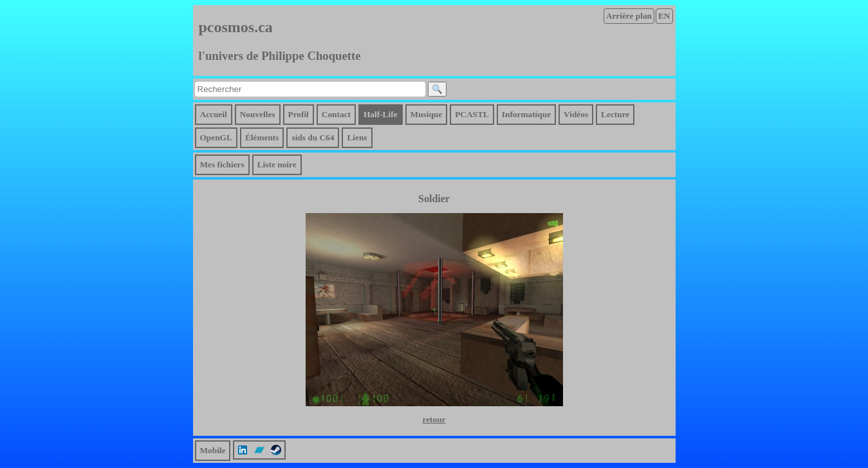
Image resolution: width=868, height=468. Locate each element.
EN (664, 16)
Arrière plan (629, 16)
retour (434, 419)
